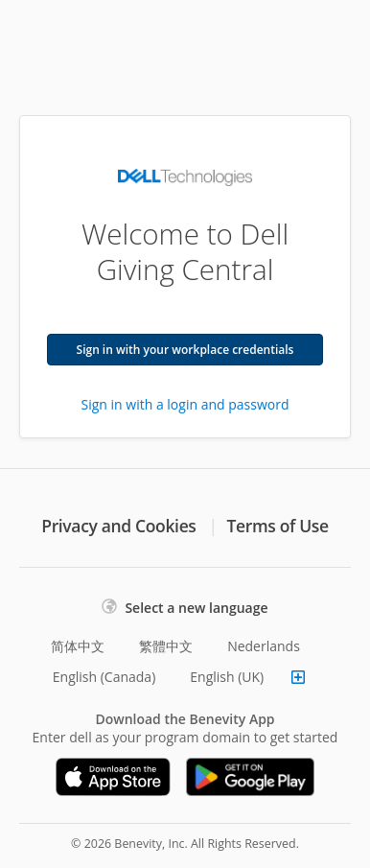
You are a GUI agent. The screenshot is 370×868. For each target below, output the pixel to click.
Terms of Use (278, 526)
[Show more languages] (298, 677)
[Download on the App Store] (113, 777)
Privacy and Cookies (118, 526)
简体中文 (78, 646)
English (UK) (227, 677)
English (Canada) (104, 677)
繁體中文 (166, 646)
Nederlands (264, 646)
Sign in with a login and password (185, 404)
